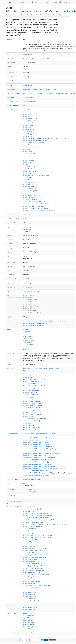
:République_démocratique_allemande (36, 58)
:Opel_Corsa (29, 167)
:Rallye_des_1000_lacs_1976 (34, 570)
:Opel (27, 165)
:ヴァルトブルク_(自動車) (33, 406)
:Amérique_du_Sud (31, 121)
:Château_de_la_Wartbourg (33, 81)
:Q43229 (28, 343)
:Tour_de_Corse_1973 (32, 579)
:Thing (26, 330)
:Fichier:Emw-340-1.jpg (32, 200)
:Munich (28, 162)
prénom (11, 275)
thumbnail (11, 89)
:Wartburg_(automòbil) (32, 384)
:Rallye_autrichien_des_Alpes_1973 (35, 555)
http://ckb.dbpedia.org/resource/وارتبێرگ (34, 386)
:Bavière (28, 132)
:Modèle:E (28, 297)
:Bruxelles (28, 136)
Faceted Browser (51, 2)
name (9, 483)
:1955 (27, 110)
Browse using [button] (25, 2)
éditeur (10, 317)
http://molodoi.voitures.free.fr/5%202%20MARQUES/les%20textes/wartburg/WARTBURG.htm (49, 93)
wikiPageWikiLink (13, 110)
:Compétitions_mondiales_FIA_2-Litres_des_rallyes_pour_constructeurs (45, 524)
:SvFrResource (29, 614)
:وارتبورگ (28, 397)
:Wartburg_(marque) (30, 375)
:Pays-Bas (28, 169)
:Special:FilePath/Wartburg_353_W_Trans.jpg (39, 466)
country (10, 58)
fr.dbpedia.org (62, 15)
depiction (10, 438)
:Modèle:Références (31, 306)
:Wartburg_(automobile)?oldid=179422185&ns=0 (39, 434)
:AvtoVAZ (28, 125)
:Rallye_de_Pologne (31, 562)
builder (10, 54)
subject (10, 321)
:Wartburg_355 (30, 195)
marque (12, 605)
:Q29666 (28, 54)
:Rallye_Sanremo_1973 (32, 551)
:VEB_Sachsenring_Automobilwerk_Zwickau (38, 586)
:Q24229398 (29, 340)
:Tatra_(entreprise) (31, 577)
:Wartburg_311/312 (31, 191)
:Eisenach (28, 77)
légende (11, 252)
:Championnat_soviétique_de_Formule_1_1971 (39, 520)
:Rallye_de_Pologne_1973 (33, 564)
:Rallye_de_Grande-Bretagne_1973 (35, 557)
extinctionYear (12, 62)
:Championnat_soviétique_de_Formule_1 (37, 518)
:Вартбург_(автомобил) (32, 381)
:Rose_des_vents (30, 171)
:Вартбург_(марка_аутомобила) (35, 419)
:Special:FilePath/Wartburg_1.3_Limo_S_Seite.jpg (40, 449)
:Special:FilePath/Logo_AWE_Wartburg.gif (38, 475)
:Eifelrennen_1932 (31, 529)
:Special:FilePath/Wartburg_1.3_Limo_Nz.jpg (39, 447)
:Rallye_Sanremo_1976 (32, 553)
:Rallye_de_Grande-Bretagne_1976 (35, 559)
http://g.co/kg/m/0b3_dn (30, 430)
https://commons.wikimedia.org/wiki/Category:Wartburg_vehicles (41, 369)
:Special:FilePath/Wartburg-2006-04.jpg (37, 440)
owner (10, 85)
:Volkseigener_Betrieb (32, 184)
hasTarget (12, 614)
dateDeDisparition (13, 223)
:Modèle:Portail (30, 304)
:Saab (27, 178)
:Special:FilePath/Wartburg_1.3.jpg (36, 444)
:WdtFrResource (29, 629)
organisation (20, 15)
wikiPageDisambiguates (14, 502)
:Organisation (28, 334)
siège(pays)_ (12, 283)
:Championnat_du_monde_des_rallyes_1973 (38, 513)
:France (28, 156)
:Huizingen (29, 160)
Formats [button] (36, 2)
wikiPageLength (12, 102)
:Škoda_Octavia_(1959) (32, 509)
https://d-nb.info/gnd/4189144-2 (32, 427)
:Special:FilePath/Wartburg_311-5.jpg (37, 455)
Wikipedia (25, 642)
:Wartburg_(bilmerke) (32, 410)
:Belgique (28, 134)
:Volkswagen (29, 186)
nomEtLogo (12, 262)
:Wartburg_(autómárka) (32, 403)
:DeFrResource (29, 622)
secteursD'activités (14, 279)
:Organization (29, 338)
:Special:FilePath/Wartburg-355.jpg (36, 442)
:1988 (27, 114)
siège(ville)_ (12, 287)
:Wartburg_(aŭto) (30, 395)
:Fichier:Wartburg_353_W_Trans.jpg (36, 208)
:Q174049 (28, 85)
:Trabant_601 (29, 182)
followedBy (12, 496)
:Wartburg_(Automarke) (32, 390)
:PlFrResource (29, 627)
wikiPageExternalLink (14, 93)
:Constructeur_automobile (33, 526)
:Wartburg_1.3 (30, 189)
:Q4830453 (28, 345)
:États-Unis (29, 197)
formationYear (12, 73)
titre (10, 291)
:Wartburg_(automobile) (32, 479)
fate (9, 66)
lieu (10, 244)
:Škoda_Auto (29, 507)
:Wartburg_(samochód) (32, 412)
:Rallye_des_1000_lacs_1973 (34, 568)
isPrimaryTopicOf (13, 479)
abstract (10, 43)
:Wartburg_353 (30, 193)
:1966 (27, 112)
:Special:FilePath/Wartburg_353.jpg (36, 462)
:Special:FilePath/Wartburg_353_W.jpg (37, 464)
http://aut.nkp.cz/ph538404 (31, 371)
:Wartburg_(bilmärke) (32, 421)
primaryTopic (13, 633)
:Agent (26, 347)
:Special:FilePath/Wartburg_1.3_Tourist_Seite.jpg (40, 451)
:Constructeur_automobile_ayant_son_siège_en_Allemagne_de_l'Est (45, 138)
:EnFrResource (29, 624)
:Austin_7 (28, 123)
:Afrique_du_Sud (30, 119)
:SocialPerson (28, 336)
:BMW (27, 127)
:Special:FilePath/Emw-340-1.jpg (35, 471)
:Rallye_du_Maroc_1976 (32, 572)
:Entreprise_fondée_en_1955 (34, 143)
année (10, 215)
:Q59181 (28, 377)
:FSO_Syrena (29, 154)
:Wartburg (28, 399)
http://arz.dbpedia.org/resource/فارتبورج (34, 379)
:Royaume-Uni (30, 173)
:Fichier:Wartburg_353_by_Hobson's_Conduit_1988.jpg (41, 211)
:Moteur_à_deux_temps (32, 546)
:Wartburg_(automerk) (32, 408)
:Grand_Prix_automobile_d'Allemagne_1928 (38, 535)
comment (10, 353)
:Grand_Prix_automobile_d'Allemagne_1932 (38, 537)
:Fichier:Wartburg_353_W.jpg (34, 206)
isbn (10, 235)
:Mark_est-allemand (31, 601)
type (9, 330)
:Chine (27, 145)
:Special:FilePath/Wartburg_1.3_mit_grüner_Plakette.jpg (42, 453)
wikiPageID (11, 97)
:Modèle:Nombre (30, 300)
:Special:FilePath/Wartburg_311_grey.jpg (38, 460)
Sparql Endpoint (65, 2)
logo (10, 248)
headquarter (11, 77)
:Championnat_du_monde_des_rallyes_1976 (38, 516)
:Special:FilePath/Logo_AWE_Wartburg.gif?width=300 (41, 89)
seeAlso (10, 369)
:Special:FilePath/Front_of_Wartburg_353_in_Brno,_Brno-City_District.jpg (47, 473)
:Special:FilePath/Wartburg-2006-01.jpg (37, 438)
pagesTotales (12, 271)
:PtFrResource (29, 620)
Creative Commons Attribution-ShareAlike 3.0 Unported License (53, 642)
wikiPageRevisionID (13, 106)
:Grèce (27, 158)
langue (10, 240)
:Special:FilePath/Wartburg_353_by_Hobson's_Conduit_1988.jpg (44, 469)
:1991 (27, 116)
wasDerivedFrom (13, 434)
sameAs (10, 375)
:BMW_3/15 (29, 511)
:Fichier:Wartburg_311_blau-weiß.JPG (36, 204)
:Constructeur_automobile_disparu (35, 140)
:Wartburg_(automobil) (32, 388)
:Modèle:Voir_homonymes (33, 311)
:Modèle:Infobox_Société (32, 313)
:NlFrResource (29, 618)
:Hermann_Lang (30, 540)
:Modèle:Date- (29, 295)
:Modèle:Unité (29, 308)
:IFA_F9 (28, 496)
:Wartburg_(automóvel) (32, 414)
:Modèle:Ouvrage (30, 302)
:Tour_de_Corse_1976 (32, 581)
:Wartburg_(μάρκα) (31, 392)
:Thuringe (28, 180)
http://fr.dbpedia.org (41, 15)
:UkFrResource (29, 616)
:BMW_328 (29, 130)
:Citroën (28, 149)
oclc (10, 266)
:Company (27, 332)
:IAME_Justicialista (31, 542)
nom (10, 256)
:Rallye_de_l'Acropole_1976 (33, 566)
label (9, 364)
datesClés (11, 227)
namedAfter (11, 81)
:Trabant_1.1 (29, 583)
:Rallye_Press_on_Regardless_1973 (36, 548)
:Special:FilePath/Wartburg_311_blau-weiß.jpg (39, 458)
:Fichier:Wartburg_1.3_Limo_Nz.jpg (35, 202)
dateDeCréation (13, 219)
